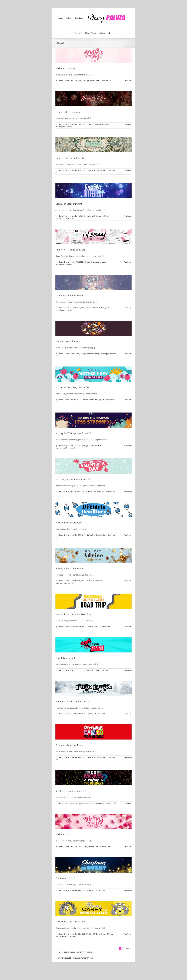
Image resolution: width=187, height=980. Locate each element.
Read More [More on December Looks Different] (128, 216)
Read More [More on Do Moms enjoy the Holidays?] (128, 803)
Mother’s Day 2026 (65, 68)
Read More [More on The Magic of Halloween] (128, 354)
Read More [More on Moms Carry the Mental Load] (128, 934)
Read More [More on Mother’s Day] (128, 847)
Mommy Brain (94, 81)
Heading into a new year (68, 112)
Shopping (63, 936)
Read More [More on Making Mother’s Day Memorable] (128, 400)
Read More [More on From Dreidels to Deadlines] (128, 535)
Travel (96, 627)
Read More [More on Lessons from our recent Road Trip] (128, 627)
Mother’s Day (62, 834)
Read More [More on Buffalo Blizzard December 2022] (128, 714)
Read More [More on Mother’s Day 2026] (128, 81)
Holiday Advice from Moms (69, 569)
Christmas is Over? (65, 878)
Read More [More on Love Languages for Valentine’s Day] (128, 491)
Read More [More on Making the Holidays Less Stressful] (128, 446)
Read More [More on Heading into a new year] (128, 124)
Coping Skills (91, 216)
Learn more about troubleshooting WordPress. (74, 958)
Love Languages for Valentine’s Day (74, 479)
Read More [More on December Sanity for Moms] (128, 308)
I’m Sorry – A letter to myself (71, 250)
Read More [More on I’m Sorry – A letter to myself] (128, 262)
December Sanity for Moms (69, 296)
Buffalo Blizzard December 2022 (72, 702)
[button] (109, 33)
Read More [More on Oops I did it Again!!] (128, 670)
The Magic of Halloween (68, 341)
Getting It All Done (93, 170)
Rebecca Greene (63, 81)
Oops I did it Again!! (65, 658)
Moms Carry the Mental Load (70, 922)
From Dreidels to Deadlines (69, 523)
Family (85, 847)
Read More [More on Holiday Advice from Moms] (128, 581)
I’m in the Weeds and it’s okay (71, 158)
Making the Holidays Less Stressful (73, 433)
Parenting (103, 354)
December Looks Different (69, 204)
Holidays (86, 81)
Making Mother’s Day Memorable (72, 387)
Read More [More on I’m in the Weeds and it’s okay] (128, 170)
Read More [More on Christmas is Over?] (128, 890)
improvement (98, 124)
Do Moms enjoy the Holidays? (71, 791)
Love (94, 491)
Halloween (89, 354)
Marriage (100, 491)
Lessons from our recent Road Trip (73, 614)
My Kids (102, 400)
